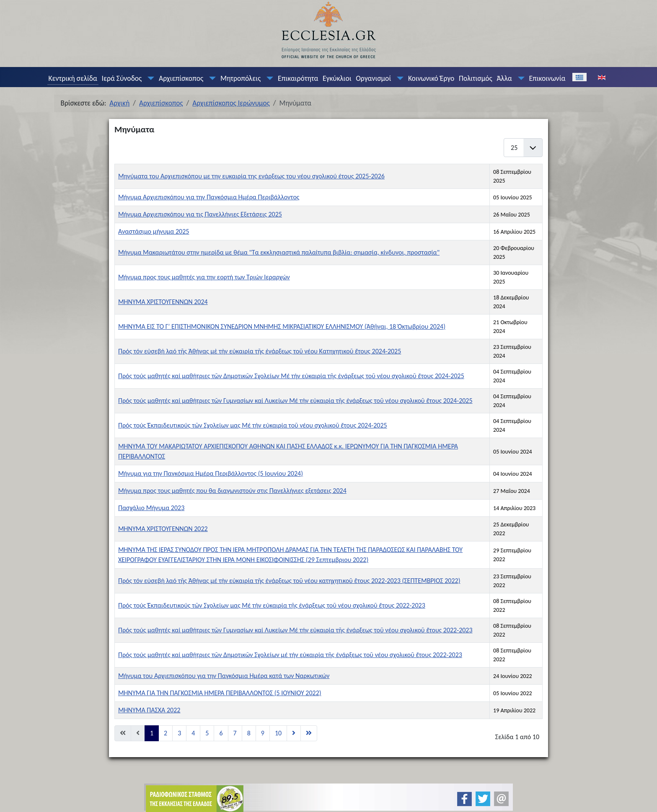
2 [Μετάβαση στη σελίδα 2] (166, 733)
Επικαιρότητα (298, 78)
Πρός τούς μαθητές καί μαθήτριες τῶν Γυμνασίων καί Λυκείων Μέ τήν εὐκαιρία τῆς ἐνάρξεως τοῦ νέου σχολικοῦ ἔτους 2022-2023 (295, 630)
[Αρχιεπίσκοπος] (211, 78)
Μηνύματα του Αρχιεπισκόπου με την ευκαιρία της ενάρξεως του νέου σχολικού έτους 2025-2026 (251, 176)
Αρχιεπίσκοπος (181, 78)
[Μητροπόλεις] (268, 78)
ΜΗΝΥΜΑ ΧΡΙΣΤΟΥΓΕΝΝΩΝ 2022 (163, 529)
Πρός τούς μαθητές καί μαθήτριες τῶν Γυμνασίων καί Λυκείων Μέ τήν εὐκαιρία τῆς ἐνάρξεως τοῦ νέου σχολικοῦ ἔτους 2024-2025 (295, 401)
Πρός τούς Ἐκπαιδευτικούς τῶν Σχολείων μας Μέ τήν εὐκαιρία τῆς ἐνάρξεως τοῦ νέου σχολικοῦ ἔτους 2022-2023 (272, 605)
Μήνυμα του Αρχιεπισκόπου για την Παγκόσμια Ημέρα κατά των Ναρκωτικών (224, 676)
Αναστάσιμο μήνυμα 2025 (154, 231)
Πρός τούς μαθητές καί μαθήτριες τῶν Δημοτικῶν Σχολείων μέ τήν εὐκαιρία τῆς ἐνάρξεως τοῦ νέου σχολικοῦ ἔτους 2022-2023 (290, 655)
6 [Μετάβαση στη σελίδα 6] (221, 733)
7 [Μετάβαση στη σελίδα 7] (235, 733)
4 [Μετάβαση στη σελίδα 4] (193, 733)
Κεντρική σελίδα (72, 78)
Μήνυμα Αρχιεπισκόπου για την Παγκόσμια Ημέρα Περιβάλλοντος (209, 197)
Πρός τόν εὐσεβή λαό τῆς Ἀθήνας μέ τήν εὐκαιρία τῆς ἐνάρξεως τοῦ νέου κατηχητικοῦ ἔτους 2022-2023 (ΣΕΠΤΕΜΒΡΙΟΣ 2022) (289, 581)
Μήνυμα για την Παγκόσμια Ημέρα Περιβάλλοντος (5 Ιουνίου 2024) (211, 473)
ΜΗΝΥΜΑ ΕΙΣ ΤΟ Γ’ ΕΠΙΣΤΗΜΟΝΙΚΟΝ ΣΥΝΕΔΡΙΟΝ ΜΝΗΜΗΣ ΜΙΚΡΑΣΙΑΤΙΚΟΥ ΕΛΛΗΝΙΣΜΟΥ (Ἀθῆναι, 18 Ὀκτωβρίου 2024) (282, 326)
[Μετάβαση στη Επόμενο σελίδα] (294, 733)
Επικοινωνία (547, 78)
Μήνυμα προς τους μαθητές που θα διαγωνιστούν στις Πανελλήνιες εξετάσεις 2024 (232, 491)
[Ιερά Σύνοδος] (149, 78)
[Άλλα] (519, 78)
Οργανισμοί (373, 78)
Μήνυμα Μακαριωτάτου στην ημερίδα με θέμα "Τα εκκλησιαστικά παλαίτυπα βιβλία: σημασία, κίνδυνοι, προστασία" (279, 252)
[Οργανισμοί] (398, 78)
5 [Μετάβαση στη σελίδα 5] (207, 733)
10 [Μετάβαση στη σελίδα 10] (278, 733)
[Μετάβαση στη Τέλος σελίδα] (309, 733)
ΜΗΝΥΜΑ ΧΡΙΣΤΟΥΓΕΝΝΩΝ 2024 (163, 302)
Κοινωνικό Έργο (431, 78)
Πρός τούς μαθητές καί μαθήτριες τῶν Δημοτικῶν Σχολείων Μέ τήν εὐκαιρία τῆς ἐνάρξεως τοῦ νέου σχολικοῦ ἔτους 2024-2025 (291, 376)
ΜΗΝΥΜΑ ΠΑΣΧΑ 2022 (149, 710)
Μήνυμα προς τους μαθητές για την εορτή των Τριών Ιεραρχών (204, 277)
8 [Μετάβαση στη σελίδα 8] (249, 733)
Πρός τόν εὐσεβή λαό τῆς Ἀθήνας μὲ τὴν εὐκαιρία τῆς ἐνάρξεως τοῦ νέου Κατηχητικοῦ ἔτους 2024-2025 (260, 351)
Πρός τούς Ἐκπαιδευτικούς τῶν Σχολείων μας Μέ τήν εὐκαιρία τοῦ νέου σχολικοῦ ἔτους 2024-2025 (253, 425)
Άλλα (504, 78)
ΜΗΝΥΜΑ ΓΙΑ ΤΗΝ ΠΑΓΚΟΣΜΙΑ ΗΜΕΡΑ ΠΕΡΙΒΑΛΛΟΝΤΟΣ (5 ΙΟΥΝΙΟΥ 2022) (220, 693)
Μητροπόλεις (241, 78)
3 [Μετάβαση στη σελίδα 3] (179, 733)
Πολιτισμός (476, 78)
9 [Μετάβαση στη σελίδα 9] (263, 733)
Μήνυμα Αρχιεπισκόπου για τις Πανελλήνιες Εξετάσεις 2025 (200, 214)
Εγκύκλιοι (337, 78)
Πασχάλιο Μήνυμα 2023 (151, 508)
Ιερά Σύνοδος (122, 78)
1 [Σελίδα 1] (152, 733)
